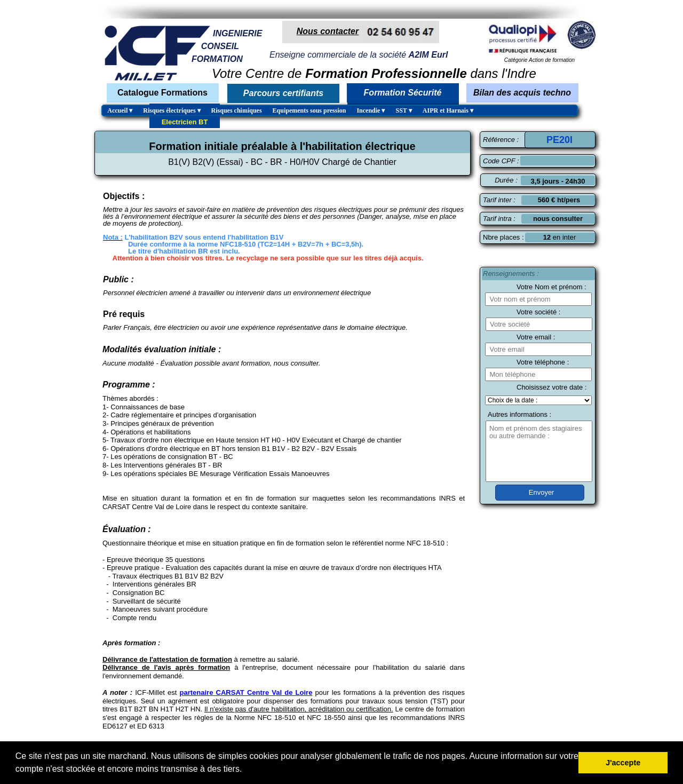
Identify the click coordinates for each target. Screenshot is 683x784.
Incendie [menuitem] (371, 111)
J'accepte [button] (623, 763)
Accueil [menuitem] (120, 111)
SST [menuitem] (403, 111)
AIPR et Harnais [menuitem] (448, 111)
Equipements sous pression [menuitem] (309, 110)
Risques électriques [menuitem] (172, 111)
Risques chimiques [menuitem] (237, 110)
